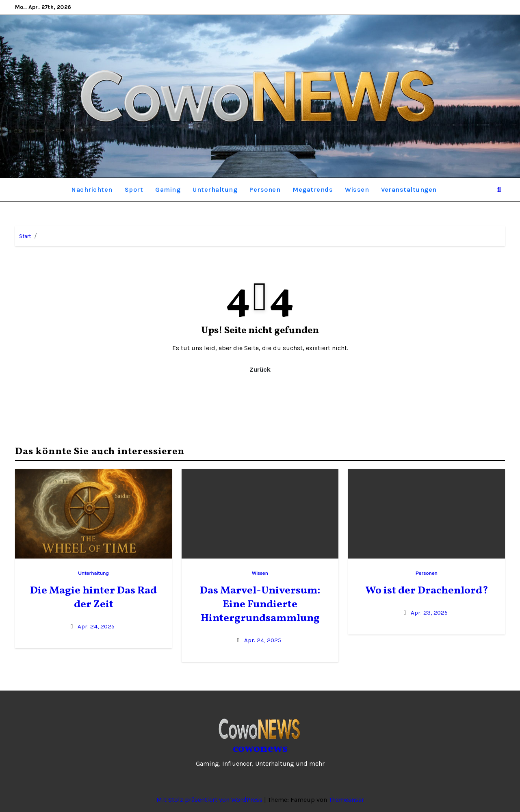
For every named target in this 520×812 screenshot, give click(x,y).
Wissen (357, 189)
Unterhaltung (215, 189)
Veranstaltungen (409, 189)
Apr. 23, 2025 (429, 613)
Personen (265, 189)
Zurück (260, 369)
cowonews (260, 749)
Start (25, 236)
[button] (499, 189)
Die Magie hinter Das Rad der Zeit (93, 598)
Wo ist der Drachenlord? (427, 591)
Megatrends (313, 189)
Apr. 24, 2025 (96, 626)
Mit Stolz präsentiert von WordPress (210, 800)
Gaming (168, 189)
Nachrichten (92, 189)
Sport (134, 189)
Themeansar (346, 800)
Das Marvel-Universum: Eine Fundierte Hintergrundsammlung (260, 604)
